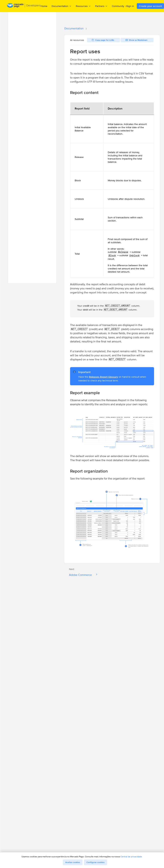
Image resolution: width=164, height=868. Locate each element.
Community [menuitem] (120, 6)
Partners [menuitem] (101, 6)
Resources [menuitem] (83, 6)
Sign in (130, 6)
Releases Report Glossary (103, 377)
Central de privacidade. (131, 857)
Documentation (74, 28)
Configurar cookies (96, 862)
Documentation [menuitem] (62, 6)
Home (44, 6)
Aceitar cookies (73, 862)
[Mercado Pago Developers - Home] (24, 6)
